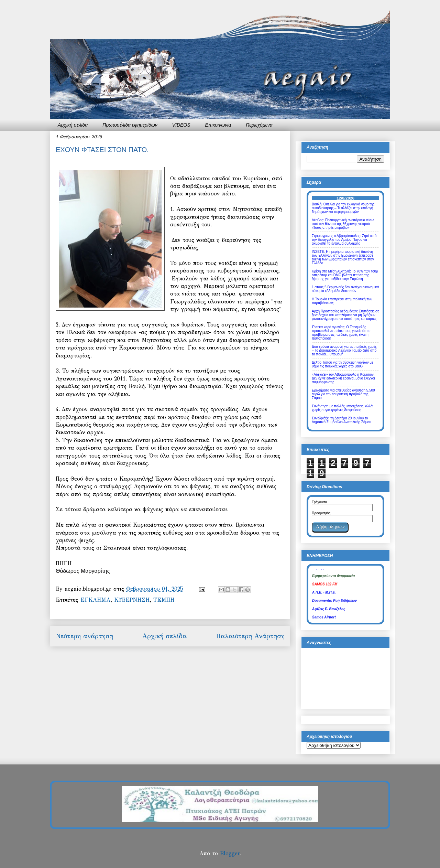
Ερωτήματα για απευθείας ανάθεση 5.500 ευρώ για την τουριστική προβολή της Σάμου (343, 394)
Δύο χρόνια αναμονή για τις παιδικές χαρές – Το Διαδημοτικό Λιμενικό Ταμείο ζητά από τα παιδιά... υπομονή (344, 350)
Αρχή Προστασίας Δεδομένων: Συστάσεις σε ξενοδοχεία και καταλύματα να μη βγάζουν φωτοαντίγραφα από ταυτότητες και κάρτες (345, 315)
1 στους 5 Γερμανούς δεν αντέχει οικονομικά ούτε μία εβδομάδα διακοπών (345, 289)
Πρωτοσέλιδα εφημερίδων (130, 125)
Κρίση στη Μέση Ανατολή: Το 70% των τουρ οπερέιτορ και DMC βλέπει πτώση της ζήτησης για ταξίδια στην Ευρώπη (345, 275)
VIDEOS (181, 125)
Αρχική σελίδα (73, 125)
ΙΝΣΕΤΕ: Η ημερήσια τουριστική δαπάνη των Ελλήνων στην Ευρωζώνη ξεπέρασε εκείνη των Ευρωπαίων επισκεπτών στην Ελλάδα (343, 257)
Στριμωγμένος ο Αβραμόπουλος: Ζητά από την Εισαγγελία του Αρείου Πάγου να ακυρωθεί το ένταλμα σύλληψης (344, 240)
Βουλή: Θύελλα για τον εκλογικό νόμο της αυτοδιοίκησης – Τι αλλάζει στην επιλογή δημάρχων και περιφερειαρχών (343, 208)
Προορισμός (321, 513)
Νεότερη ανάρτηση (84, 636)
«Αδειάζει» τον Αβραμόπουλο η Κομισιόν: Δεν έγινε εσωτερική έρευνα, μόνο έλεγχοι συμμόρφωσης (343, 378)
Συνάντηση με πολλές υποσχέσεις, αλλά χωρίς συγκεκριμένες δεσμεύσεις (342, 408)
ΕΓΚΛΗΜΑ (95, 600)
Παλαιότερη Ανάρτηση (250, 636)
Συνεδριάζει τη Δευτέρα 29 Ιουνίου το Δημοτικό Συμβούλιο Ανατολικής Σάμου (342, 420)
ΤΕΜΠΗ (164, 600)
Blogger (230, 853)
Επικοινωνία (218, 125)
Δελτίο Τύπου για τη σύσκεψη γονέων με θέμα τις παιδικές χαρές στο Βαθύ (342, 364)
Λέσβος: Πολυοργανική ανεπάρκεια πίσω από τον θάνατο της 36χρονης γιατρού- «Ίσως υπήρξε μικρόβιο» (343, 224)
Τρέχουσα (319, 502)
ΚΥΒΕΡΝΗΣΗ (132, 600)
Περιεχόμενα (259, 125)
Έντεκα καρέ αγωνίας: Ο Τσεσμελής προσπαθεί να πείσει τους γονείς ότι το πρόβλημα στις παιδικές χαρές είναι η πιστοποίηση (341, 333)
